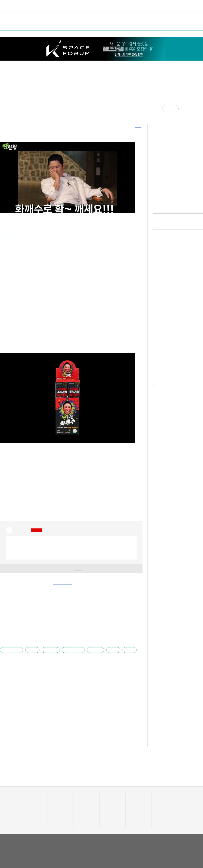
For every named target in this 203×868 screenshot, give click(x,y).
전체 (7, 21)
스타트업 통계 (8, 796)
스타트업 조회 (8, 801)
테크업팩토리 (111, 801)
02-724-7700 (64, 852)
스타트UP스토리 (77, 6)
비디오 (123, 6)
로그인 (192, 6)
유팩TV (134, 796)
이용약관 (174, 838)
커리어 (137, 6)
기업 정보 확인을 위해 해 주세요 (70, 563)
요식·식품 (49, 644)
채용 (158, 796)
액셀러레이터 (189, 796)
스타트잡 (160, 801)
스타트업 (92, 644)
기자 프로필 (188, 816)
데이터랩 (55, 6)
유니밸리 (186, 801)
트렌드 (109, 6)
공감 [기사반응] (174, 109)
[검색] (200, 6)
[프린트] (201, 109)
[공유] (185, 109)
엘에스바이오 (12, 644)
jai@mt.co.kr (37, 667)
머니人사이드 (85, 806)
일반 (33, 21)
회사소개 (161, 838)
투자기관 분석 (8, 806)
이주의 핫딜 (84, 801)
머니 (96, 6)
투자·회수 (83, 796)
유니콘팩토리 (14, 6)
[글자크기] (193, 109)
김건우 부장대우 (19, 667)
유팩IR (133, 801)
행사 (62, 21)
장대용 (32, 644)
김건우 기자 (7, 107)
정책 (47, 21)
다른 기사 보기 (129, 667)
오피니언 (170, 6)
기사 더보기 (133, 589)
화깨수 (124, 644)
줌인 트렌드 (110, 796)
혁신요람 (153, 6)
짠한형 (109, 644)
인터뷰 (78, 21)
